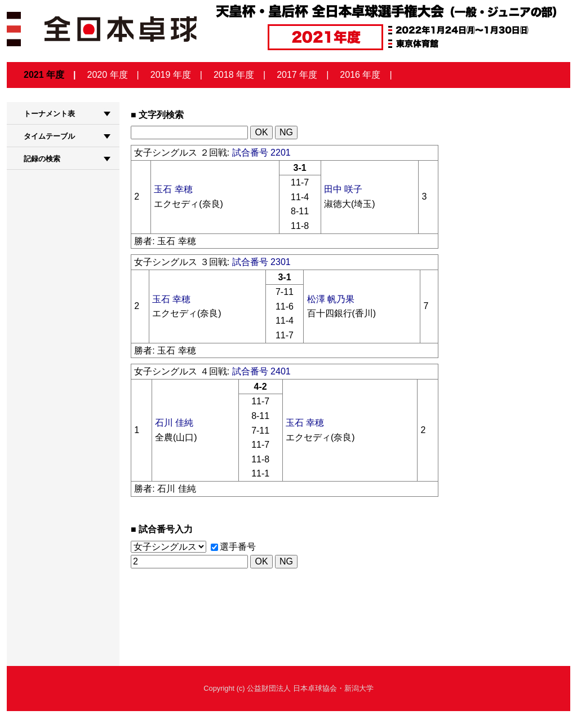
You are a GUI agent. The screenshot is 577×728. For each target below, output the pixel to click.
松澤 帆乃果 (331, 299)
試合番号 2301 (261, 262)
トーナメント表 (49, 114)
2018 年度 (234, 75)
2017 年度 (297, 75)
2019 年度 (171, 75)
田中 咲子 (343, 189)
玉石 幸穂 (173, 189)
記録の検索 (42, 159)
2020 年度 (108, 75)
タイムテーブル (49, 136)
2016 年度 (360, 75)
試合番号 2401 (261, 371)
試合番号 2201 (261, 153)
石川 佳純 (174, 423)
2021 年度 (44, 75)
